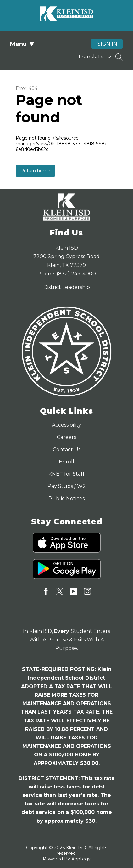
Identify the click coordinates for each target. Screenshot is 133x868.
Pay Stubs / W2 (67, 486)
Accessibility (66, 425)
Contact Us (67, 449)
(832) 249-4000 (76, 274)
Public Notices (66, 498)
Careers (66, 437)
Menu (22, 44)
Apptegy (81, 859)
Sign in (107, 44)
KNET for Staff (66, 474)
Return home (35, 171)
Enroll (66, 462)
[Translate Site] (94, 57)
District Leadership (67, 287)
